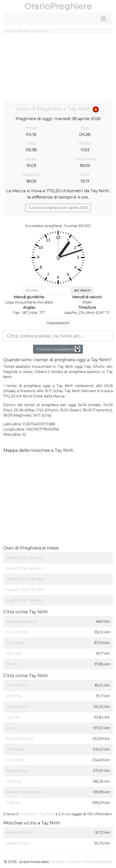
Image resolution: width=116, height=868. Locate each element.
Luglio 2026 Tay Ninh (24, 600)
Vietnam (24, 31)
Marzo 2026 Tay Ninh (24, 558)
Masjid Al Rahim (19, 833)
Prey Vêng (15, 643)
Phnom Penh (18, 707)
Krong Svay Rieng (21, 621)
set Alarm (82, 290)
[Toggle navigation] (103, 19)
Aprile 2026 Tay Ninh (24, 568)
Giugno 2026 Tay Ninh (25, 590)
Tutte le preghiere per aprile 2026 (58, 208)
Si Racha (13, 803)
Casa (9, 31)
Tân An (12, 664)
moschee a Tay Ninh (37, 814)
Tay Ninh (42, 31)
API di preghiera (98, 862)
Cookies (74, 862)
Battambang (17, 771)
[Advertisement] (58, 68)
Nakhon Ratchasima (23, 792)
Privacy (58, 862)
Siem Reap (15, 749)
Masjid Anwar (17, 843)
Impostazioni (58, 323)
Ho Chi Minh (16, 632)
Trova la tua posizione (58, 349)
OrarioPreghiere (58, 6)
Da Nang (13, 781)
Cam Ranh (15, 760)
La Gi (10, 728)
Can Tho (13, 717)
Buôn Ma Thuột (20, 739)
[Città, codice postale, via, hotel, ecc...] (58, 336)
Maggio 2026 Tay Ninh (25, 579)
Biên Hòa (14, 654)
